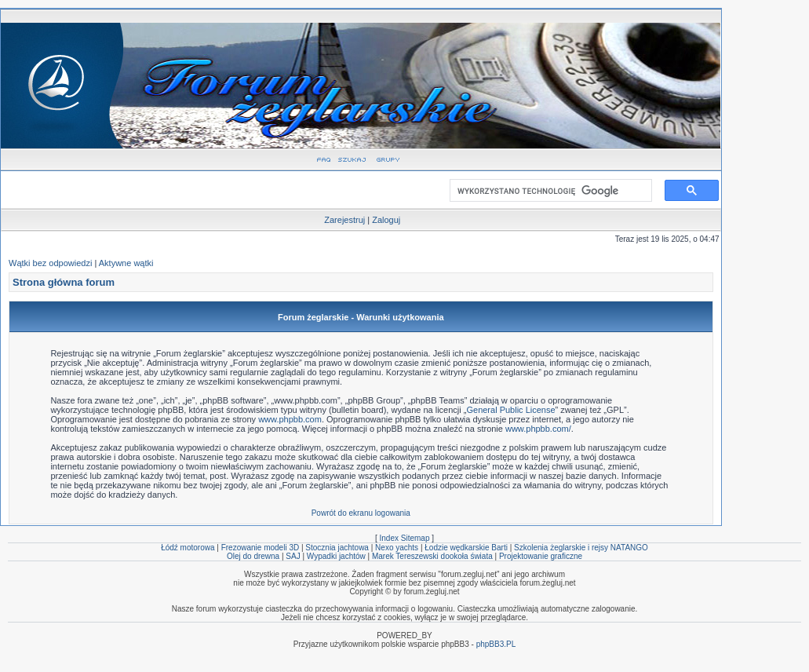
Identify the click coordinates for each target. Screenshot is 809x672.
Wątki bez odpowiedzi (50, 263)
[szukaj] (548, 191)
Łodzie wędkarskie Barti (466, 548)
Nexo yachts (397, 548)
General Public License (510, 410)
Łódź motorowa (188, 548)
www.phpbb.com (290, 419)
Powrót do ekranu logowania (361, 513)
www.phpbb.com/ (538, 429)
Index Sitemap (405, 538)
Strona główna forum (64, 282)
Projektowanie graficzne (541, 556)
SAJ (293, 556)
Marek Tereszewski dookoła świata (432, 556)
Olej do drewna (253, 556)
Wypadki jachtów (336, 556)
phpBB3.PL (496, 644)
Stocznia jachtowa (337, 548)
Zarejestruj (344, 220)
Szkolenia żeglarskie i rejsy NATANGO (581, 548)
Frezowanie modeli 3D (261, 548)
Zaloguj (386, 220)
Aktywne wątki (126, 263)
